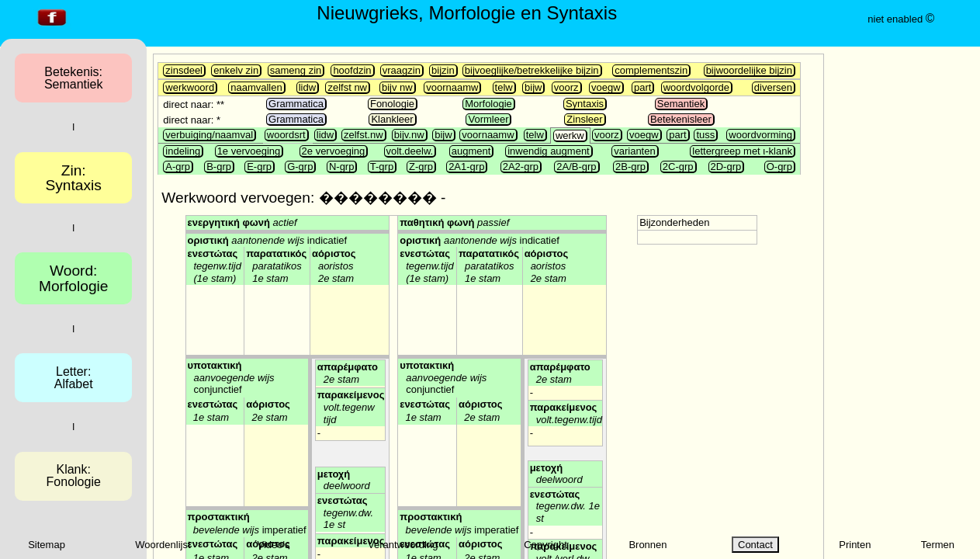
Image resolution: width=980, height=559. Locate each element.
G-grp (300, 167)
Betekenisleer (681, 119)
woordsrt (286, 135)
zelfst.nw (364, 135)
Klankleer (392, 119)
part (642, 87)
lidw (307, 87)
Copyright (545, 545)
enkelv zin (236, 70)
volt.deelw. (410, 151)
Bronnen (648, 545)
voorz (566, 87)
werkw (570, 135)
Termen (938, 545)
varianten (634, 151)
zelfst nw (347, 87)
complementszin (651, 70)
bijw (533, 87)
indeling (183, 151)
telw (504, 87)
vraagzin (402, 70)
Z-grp (421, 167)
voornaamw (452, 87)
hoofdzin (352, 70)
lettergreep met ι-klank (742, 151)
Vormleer (488, 119)
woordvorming (760, 135)
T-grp (382, 167)
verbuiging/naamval (209, 135)
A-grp (178, 167)
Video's (274, 545)
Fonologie (392, 104)
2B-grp (630, 167)
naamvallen (256, 87)
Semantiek (681, 104)
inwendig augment (549, 151)
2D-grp (726, 167)
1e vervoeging (249, 151)
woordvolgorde (696, 87)
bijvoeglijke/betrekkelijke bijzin (532, 70)
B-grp (219, 167)
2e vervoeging (334, 151)
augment (471, 151)
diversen (773, 87)
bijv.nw (409, 135)
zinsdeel (184, 70)
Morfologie (488, 104)
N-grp (342, 167)
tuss (705, 135)
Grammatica (296, 104)
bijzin (443, 70)
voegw (606, 87)
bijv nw (397, 87)
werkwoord (190, 87)
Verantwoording (403, 545)
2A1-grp (466, 167)
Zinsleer (584, 119)
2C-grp (678, 167)
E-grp (259, 167)
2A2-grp (521, 167)
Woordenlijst (163, 545)
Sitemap (47, 545)
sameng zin (296, 70)
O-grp (779, 167)
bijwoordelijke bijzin (749, 70)
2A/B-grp (576, 167)
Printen (855, 545)
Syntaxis (585, 104)
